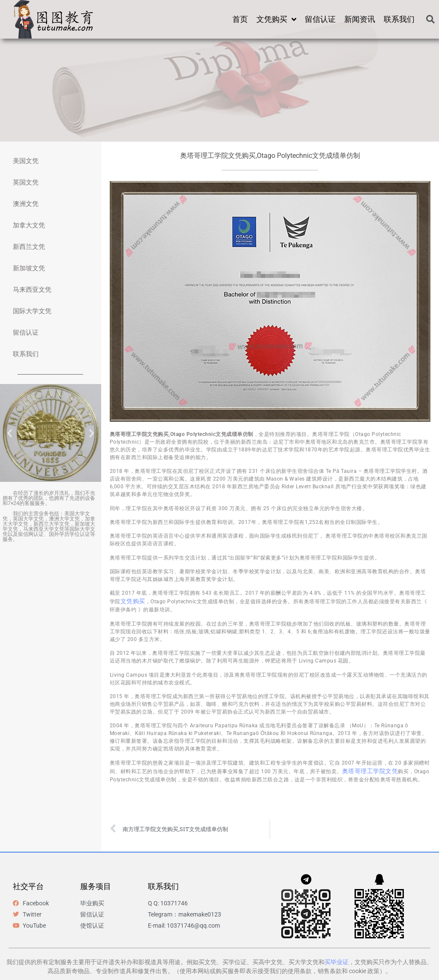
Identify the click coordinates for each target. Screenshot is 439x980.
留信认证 (320, 19)
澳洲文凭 (26, 204)
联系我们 (399, 19)
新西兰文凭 (29, 247)
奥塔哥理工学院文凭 (370, 771)
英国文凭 (26, 182)
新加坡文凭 (29, 268)
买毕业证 (337, 962)
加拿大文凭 (29, 225)
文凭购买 (276, 19)
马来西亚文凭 (32, 290)
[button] (430, 19)
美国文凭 (26, 161)
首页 (240, 19)
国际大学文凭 (32, 311)
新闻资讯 (360, 19)
